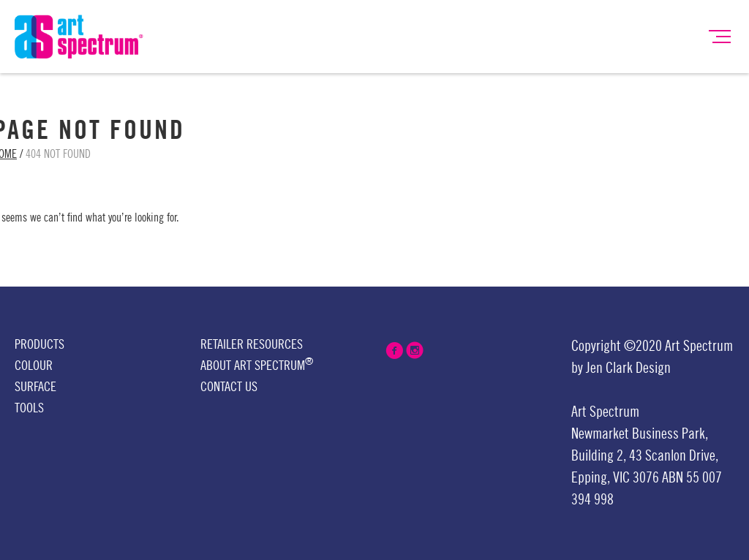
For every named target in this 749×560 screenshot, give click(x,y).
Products (39, 344)
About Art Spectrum (257, 364)
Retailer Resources (252, 344)
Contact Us (229, 387)
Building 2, (599, 456)
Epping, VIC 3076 (617, 478)
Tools (29, 408)
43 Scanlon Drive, (674, 456)
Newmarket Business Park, (640, 434)
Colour (34, 366)
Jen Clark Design (628, 368)
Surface (35, 387)
